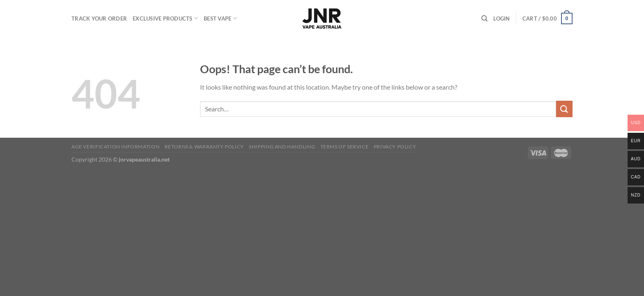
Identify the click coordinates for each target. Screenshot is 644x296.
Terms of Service (345, 147)
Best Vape (220, 18)
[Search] (484, 18)
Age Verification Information (115, 147)
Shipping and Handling (282, 147)
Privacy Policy (395, 147)
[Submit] (564, 109)
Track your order (99, 18)
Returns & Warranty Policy (204, 147)
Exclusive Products (165, 18)
